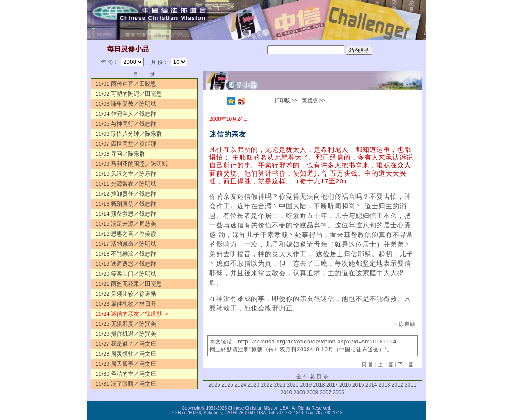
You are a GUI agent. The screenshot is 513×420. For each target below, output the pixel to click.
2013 (384, 385)
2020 (293, 385)
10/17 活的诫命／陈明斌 (126, 244)
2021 (280, 385)
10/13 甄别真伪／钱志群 (126, 204)
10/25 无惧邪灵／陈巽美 (126, 324)
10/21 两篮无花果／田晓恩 (129, 284)
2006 (339, 393)
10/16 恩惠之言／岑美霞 (126, 234)
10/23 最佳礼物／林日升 (126, 304)
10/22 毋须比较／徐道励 (126, 294)
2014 (371, 385)
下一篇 (406, 364)
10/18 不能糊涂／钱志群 (126, 254)
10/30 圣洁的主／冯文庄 (126, 374)
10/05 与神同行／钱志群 (126, 124)
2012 (397, 385)
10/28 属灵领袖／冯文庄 (126, 354)
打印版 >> (286, 100)
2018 (319, 385)
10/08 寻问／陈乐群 (120, 154)
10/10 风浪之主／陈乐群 (126, 174)
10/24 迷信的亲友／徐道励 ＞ (132, 314)
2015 (358, 385)
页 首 (367, 364)
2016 (345, 385)
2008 (313, 393)
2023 (253, 385)
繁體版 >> (313, 100)
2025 (227, 385)
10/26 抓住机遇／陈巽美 (126, 334)
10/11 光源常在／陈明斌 (126, 184)
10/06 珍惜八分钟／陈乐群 (129, 134)
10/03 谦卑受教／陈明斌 (126, 104)
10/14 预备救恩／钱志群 (126, 214)
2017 (332, 385)
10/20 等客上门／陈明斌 (126, 274)
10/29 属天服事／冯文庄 (126, 364)
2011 (411, 385)
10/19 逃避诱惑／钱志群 (126, 264)
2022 (267, 385)
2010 (287, 393)
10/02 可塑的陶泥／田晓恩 (129, 94)
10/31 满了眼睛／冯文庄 (126, 384)
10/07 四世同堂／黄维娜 (126, 144)
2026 (214, 385)
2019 (306, 385)
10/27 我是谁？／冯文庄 (126, 344)
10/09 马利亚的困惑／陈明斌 (131, 164)
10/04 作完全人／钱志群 (126, 114)
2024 (240, 385)
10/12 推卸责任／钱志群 (126, 194)
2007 (326, 393)
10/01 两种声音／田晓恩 (126, 84)
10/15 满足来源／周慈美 (126, 224)
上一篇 (386, 364)
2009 (300, 393)
